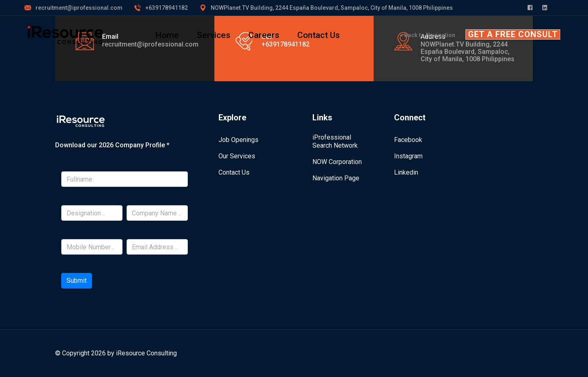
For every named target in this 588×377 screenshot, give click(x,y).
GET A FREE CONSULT (513, 34)
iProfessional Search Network (335, 141)
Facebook (408, 140)
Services (214, 35)
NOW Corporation (337, 162)
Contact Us (318, 35)
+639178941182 (167, 8)
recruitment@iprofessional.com (79, 8)
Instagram (408, 156)
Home (167, 35)
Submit (77, 281)
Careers (264, 35)
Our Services (237, 156)
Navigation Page (336, 178)
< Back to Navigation (428, 35)
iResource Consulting (146, 353)
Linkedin (406, 172)
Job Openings (238, 140)
